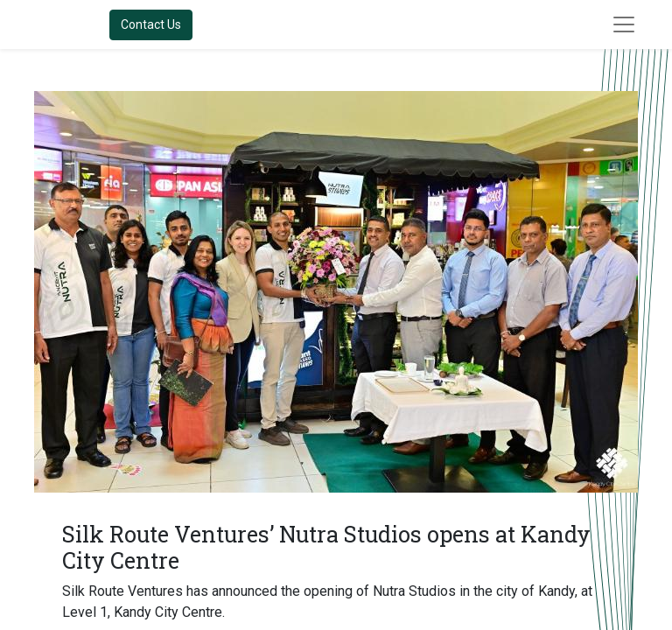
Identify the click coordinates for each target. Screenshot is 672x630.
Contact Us (151, 24)
